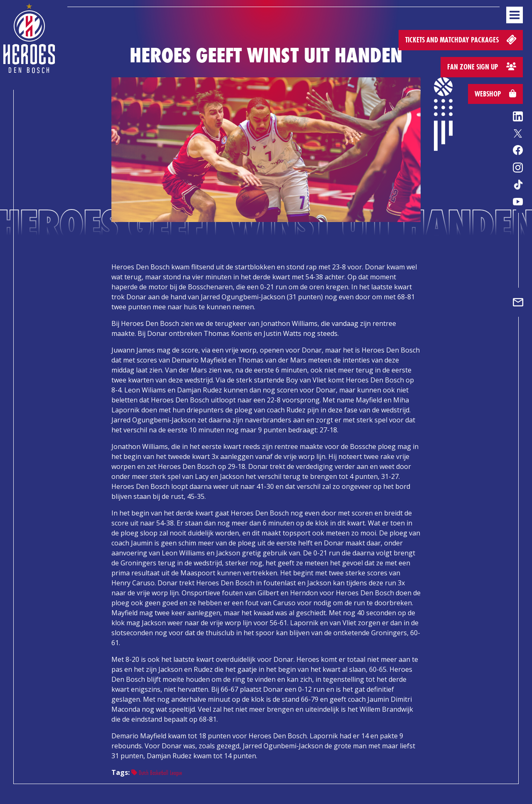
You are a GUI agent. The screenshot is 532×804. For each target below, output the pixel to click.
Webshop (495, 94)
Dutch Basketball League (157, 773)
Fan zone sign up (482, 67)
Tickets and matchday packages (462, 39)
